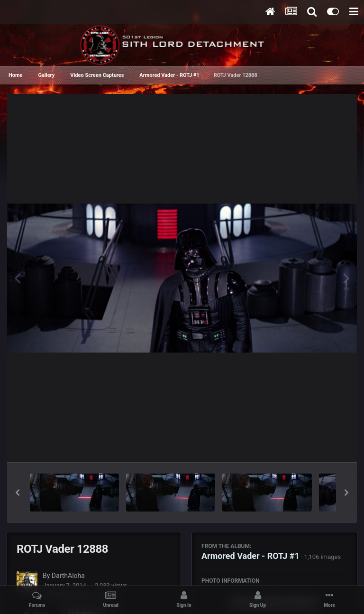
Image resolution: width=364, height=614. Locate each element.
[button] (18, 493)
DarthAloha (68, 576)
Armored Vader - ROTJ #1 (250, 556)
